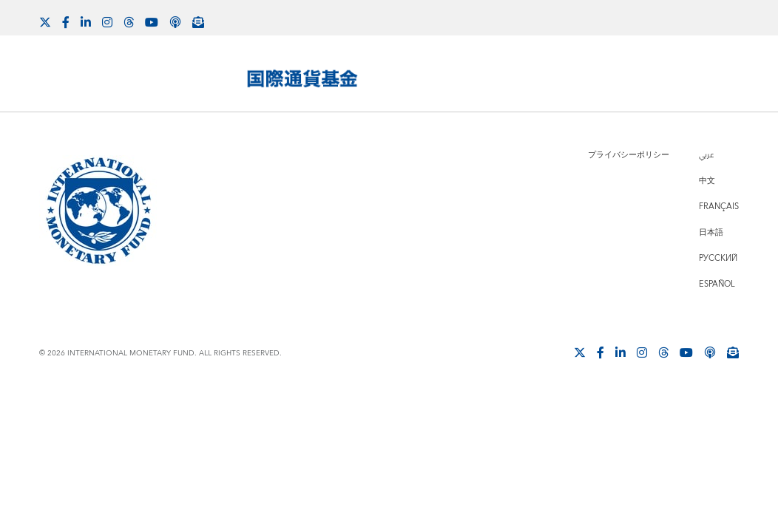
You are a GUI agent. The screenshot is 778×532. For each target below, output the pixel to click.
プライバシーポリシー (629, 155)
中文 (707, 181)
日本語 (711, 232)
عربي (706, 155)
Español (717, 284)
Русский (718, 258)
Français (719, 207)
